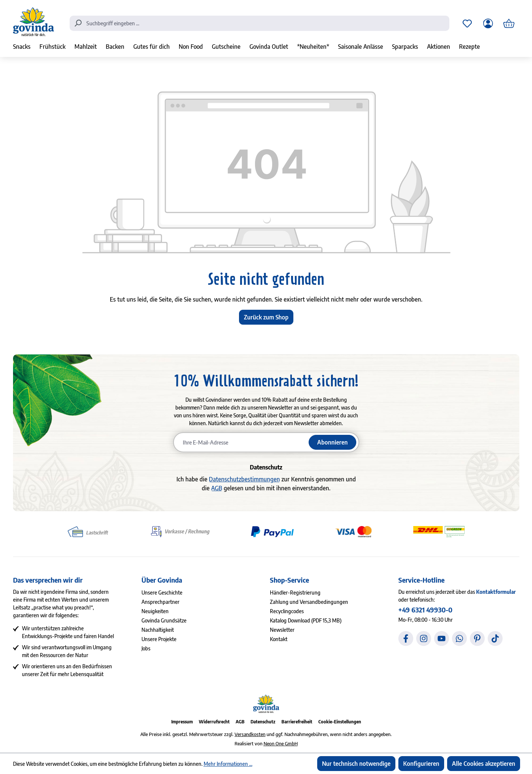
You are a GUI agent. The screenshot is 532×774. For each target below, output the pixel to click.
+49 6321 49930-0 (425, 610)
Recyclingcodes (287, 611)
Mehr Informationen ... (228, 764)
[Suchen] (78, 23)
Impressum (182, 722)
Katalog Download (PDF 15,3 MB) (306, 620)
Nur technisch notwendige (356, 764)
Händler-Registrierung (295, 593)
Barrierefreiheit (297, 722)
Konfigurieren (421, 764)
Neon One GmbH (281, 743)
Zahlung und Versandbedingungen (309, 602)
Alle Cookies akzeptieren (484, 764)
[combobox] (259, 23)
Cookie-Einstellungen (340, 722)
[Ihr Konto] (488, 23)
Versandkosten (250, 734)
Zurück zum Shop (266, 317)
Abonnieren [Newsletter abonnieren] (332, 442)
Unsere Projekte (159, 639)
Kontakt (279, 639)
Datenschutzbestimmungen (244, 479)
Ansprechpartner (160, 602)
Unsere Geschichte (162, 593)
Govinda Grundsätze (164, 620)
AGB (217, 488)
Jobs (146, 648)
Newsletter (282, 630)
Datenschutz (263, 722)
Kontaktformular (496, 592)
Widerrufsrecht (214, 722)
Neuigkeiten (155, 611)
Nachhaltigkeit (158, 630)
